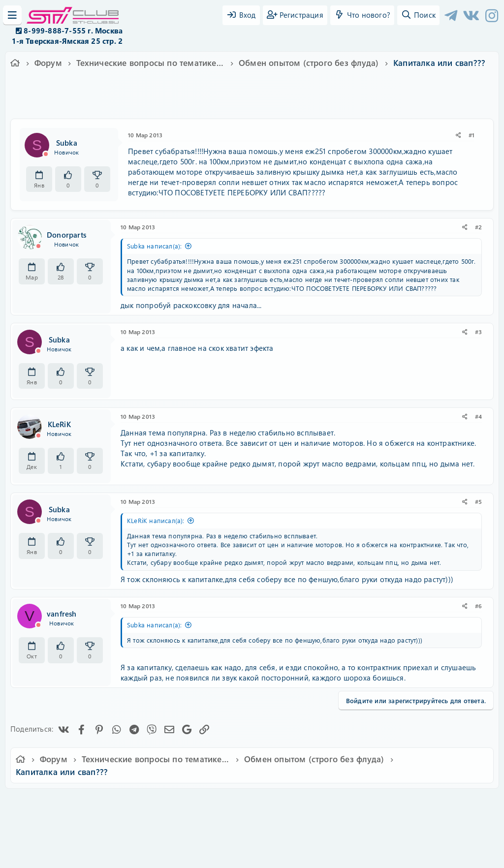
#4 (478, 416)
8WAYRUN (297, 831)
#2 (478, 227)
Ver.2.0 (62, 803)
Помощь (393, 803)
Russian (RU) (108, 803)
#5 (478, 501)
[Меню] (12, 15)
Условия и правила (229, 803)
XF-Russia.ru (45, 824)
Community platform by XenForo (252, 817)
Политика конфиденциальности (319, 803)
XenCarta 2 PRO (214, 831)
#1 (472, 135)
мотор (298, 102)
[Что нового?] (362, 15)
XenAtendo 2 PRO (214, 839)
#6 (478, 606)
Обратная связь (166, 803)
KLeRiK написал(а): (156, 520)
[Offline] (46, 154)
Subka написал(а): (154, 246)
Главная (427, 803)
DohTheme (277, 854)
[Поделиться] (458, 135)
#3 (478, 332)
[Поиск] (418, 15)
